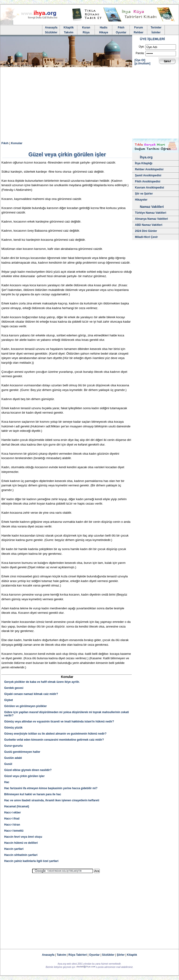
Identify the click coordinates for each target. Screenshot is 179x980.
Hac (7, 782)
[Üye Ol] (140, 60)
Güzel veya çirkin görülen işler (24, 776)
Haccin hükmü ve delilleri (21, 843)
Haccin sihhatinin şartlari (21, 855)
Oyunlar (121, 32)
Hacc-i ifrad (12, 819)
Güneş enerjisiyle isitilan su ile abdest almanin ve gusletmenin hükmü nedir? (55, 734)
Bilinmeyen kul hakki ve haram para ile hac (33, 794)
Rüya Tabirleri (78, 955)
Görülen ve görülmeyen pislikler (26, 706)
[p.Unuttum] (142, 63)
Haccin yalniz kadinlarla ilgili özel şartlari (31, 861)
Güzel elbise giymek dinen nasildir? (28, 770)
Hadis (104, 28)
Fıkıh (121, 28)
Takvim (69, 32)
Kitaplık (132, 955)
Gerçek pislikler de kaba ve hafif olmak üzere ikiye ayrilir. (42, 682)
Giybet (9, 700)
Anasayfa (51, 28)
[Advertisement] (89, 104)
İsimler (156, 32)
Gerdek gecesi (14, 688)
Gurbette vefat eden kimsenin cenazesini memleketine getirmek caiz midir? (54, 740)
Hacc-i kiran (12, 825)
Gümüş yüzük (13, 728)
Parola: (140, 53)
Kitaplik (69, 28)
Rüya (86, 32)
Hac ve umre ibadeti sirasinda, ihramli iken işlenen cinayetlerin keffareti (52, 800)
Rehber (139, 32)
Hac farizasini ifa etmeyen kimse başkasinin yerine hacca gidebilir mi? (51, 788)
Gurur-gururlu (13, 746)
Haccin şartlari (14, 849)
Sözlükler (51, 32)
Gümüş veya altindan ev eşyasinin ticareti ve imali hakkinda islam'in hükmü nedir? (59, 722)
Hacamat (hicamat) (17, 806)
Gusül (8, 764)
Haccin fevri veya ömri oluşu (23, 837)
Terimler (156, 28)
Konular (17, 143)
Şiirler (121, 955)
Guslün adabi (13, 758)
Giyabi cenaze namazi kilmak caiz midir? (31, 694)
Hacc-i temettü (14, 831)
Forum (139, 28)
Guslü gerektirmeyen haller (22, 752)
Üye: (142, 47)
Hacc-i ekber (12, 813)
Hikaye (104, 32)
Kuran (86, 28)
